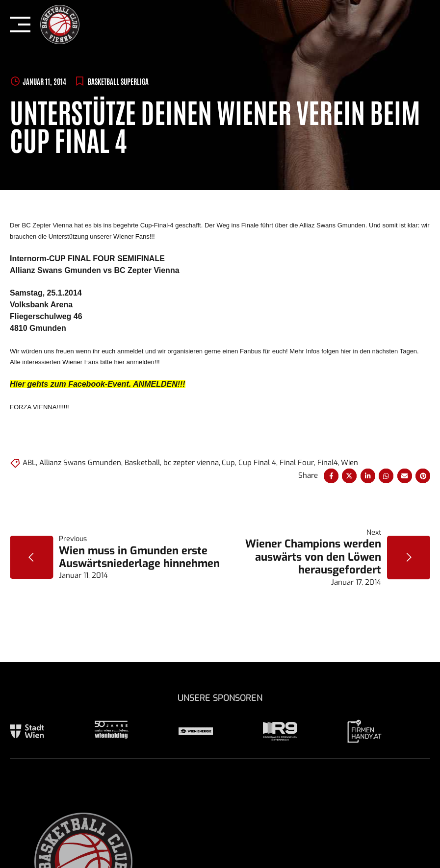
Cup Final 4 (257, 463)
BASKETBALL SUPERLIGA (118, 81)
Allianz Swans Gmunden (80, 463)
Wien (349, 463)
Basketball (142, 463)
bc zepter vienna (191, 463)
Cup (228, 463)
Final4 (328, 463)
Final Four (297, 463)
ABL (29, 463)
